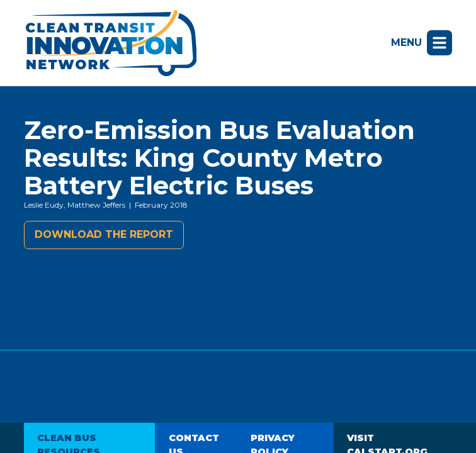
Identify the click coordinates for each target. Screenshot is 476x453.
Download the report (104, 234)
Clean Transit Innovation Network (110, 43)
